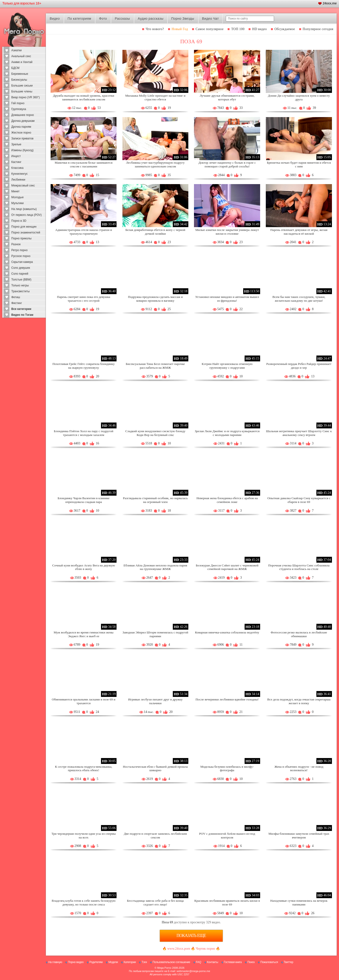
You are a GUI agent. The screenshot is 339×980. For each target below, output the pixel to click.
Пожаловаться (269, 962)
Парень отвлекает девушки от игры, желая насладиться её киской (299, 232)
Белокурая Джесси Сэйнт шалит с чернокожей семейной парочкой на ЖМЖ (227, 567)
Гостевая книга (233, 962)
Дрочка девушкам (23, 121)
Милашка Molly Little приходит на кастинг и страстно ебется (155, 97)
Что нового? (155, 29)
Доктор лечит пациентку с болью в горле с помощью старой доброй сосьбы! (227, 164)
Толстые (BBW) (21, 280)
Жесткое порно (21, 133)
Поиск (251, 962)
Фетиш (16, 297)
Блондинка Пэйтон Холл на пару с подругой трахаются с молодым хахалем (84, 433)
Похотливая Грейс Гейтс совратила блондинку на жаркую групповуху (84, 366)
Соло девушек (21, 268)
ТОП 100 (238, 29)
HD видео (259, 29)
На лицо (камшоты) (24, 209)
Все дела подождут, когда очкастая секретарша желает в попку (299, 701)
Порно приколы (21, 238)
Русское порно (21, 256)
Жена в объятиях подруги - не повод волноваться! (299, 769)
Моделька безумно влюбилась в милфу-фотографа (227, 769)
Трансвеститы (20, 291)
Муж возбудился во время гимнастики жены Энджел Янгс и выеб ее (84, 634)
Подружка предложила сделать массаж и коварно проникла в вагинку (155, 299)
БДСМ (15, 68)
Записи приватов (22, 138)
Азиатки (16, 50)
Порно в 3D (19, 221)
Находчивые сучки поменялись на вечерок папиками (299, 903)
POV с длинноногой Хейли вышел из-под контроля (227, 836)
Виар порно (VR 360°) (26, 97)
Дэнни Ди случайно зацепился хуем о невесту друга (299, 97)
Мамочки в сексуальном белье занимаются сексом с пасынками (83, 164)
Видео (55, 19)
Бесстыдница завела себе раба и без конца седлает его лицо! (155, 903)
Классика (17, 168)
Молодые (17, 197)
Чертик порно (206, 949)
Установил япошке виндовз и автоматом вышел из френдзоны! (227, 299)
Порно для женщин (24, 227)
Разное (16, 244)
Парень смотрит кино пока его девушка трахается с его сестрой (84, 299)
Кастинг (16, 162)
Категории (130, 962)
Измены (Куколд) (22, 150)
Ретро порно (19, 250)
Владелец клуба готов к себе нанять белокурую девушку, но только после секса (84, 903)
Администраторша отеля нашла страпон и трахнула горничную (83, 232)
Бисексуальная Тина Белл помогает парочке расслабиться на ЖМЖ (155, 366)
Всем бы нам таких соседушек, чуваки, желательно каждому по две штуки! (299, 299)
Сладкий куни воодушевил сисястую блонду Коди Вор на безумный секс (155, 433)
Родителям (96, 962)
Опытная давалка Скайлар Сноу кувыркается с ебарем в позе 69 (299, 500)
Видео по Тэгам (22, 315)
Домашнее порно (23, 115)
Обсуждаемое (285, 29)
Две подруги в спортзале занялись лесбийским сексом (155, 836)
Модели (113, 962)
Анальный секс (21, 56)
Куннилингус (20, 174)
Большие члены (22, 91)
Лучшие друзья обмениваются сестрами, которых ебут (227, 97)
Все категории (21, 309)
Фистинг (17, 303)
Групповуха (19, 109)
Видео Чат (210, 19)
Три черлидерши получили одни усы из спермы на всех (83, 836)
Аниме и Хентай (22, 62)
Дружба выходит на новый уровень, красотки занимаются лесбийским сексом (84, 97)
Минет (15, 191)
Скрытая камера (22, 262)
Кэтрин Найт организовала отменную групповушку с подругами (227, 366)
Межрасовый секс (23, 186)
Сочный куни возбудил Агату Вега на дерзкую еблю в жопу (84, 567)
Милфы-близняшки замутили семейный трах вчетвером (299, 836)
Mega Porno (164, 968)
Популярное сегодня (318, 29)
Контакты (213, 962)
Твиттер (289, 962)
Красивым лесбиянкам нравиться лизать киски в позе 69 (227, 903)
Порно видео (76, 962)
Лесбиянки (18, 180)
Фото (103, 19)
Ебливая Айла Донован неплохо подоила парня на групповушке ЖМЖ (155, 567)
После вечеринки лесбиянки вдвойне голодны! (227, 699)
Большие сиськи (22, 86)
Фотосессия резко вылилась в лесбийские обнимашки (299, 634)
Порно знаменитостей (26, 233)
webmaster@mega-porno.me (193, 971)
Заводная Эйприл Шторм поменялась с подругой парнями (155, 634)
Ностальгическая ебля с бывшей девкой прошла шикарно (155, 769)
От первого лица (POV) (26, 215)
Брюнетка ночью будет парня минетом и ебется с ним (299, 164)
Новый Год (180, 29)
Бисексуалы (19, 80)
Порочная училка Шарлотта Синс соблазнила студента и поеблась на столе (299, 567)
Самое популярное (210, 29)
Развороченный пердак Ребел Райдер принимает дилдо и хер (299, 366)
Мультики (17, 203)
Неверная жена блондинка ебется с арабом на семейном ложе (227, 500)
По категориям (79, 19)
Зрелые (16, 144)
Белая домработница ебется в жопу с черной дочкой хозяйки (155, 232)
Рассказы (122, 19)
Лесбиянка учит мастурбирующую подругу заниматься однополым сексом (155, 164)
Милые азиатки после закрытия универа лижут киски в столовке (227, 232)
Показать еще (191, 936)
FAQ (199, 962)
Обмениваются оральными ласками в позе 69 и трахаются (84, 701)
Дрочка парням (21, 127)
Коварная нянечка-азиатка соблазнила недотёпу (227, 632)
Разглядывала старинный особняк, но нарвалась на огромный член (155, 500)
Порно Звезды (183, 19)
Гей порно (18, 103)
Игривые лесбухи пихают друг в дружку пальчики (155, 701)
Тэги (144, 962)
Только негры (20, 285)
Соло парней (20, 274)
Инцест (16, 156)
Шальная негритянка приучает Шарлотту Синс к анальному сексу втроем (299, 433)
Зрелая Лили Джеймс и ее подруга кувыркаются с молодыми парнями (227, 433)
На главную (55, 962)
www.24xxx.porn (179, 949)
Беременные (20, 74)
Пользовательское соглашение (171, 962)
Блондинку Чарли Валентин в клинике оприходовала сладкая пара (84, 500)
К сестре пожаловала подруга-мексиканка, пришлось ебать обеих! (83, 769)
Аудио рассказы (151, 19)
